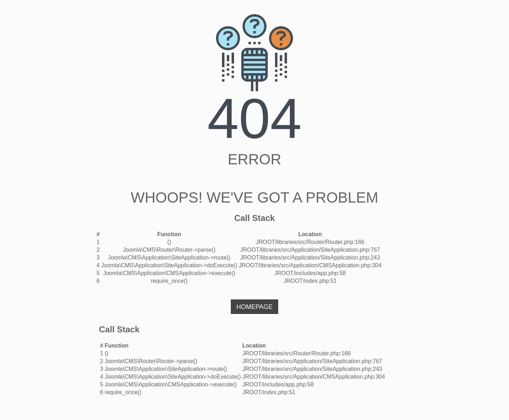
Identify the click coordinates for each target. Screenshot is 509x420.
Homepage (255, 307)
